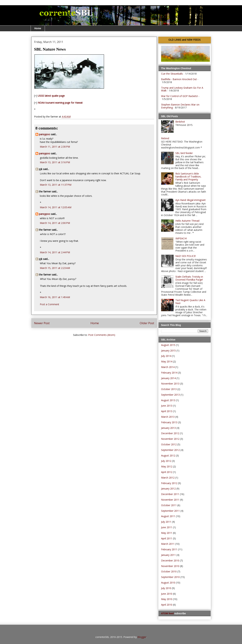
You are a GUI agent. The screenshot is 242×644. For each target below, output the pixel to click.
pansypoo (45, 134)
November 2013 (170, 384)
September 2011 (170, 511)
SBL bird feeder (184, 153)
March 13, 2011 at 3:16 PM (55, 162)
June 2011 (167, 527)
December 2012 (170, 433)
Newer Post (42, 323)
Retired (165, 138)
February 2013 (169, 422)
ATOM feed (167, 613)
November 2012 (170, 439)
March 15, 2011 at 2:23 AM (55, 268)
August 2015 (168, 345)
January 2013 (168, 428)
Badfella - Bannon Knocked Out (179, 79)
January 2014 (168, 378)
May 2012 (167, 466)
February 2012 (169, 483)
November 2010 (170, 566)
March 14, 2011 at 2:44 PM (55, 252)
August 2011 (168, 516)
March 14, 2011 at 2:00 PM (55, 223)
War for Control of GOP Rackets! (179, 96)
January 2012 (168, 489)
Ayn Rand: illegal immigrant (191, 200)
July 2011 (166, 522)
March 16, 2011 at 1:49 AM (55, 297)
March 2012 (168, 478)
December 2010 (170, 560)
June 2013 (167, 406)
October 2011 (169, 505)
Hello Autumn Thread (187, 221)
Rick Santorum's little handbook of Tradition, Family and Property (188, 177)
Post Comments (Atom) (102, 335)
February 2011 (169, 549)
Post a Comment (49, 304)
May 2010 (167, 599)
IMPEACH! (181, 238)
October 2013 (169, 389)
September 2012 (170, 450)
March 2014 (168, 367)
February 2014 (169, 373)
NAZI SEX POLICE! (186, 256)
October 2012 (169, 444)
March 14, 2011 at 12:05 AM (56, 207)
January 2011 (168, 555)
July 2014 (166, 356)
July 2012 (166, 461)
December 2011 (170, 494)
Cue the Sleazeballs (172, 74)
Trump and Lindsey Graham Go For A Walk (182, 89)
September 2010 (170, 577)
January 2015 (168, 351)
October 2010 (169, 571)
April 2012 (167, 472)
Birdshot (180, 122)
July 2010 (166, 588)
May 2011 (167, 533)
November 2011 (170, 500)
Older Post (147, 323)
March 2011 (168, 544)
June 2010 (167, 594)
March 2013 (168, 417)
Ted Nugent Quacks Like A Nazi (190, 302)
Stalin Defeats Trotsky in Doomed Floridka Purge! (189, 278)
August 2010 (168, 583)
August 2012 (168, 455)
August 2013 (168, 400)
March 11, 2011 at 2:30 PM (55, 147)
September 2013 (170, 395)
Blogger (142, 637)
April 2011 (167, 538)
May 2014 (167, 361)
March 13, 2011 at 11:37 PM (56, 185)
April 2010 (167, 605)
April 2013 (167, 411)
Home (38, 28)
